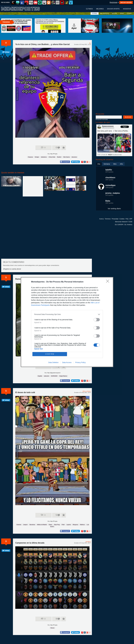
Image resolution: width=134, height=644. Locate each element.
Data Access (67, 362)
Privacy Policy (80, 362)
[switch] (97, 320)
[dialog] (67, 322)
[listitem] (67, 314)
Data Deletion (53, 362)
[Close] (108, 282)
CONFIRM (50, 354)
